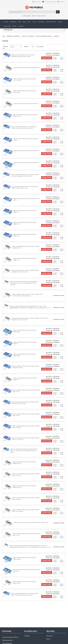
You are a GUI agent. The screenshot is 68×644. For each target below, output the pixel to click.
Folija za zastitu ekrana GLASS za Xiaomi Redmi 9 (25, 343)
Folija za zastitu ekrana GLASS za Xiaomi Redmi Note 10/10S (26, 415)
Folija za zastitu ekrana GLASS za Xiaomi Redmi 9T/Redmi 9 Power (25, 367)
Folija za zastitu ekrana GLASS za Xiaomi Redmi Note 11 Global (26, 427)
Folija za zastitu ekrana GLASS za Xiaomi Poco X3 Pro (26, 199)
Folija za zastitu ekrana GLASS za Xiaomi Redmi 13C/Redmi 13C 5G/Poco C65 (25, 271)
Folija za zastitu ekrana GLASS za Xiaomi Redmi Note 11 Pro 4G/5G (25, 439)
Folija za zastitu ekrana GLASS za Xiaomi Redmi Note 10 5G (26, 391)
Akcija (24, 22)
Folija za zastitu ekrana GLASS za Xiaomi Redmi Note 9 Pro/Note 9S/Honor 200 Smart (24, 594)
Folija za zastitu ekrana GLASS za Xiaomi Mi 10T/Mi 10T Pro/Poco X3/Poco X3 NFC (23, 127)
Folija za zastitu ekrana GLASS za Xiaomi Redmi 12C (25, 259)
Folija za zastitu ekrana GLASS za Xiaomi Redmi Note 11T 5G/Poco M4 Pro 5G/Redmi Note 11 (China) (24, 451)
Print (19, 22)
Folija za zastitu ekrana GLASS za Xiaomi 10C (27, 68)
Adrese (48, 639)
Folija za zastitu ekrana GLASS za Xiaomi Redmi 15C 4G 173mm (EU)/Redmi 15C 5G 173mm (30, 319)
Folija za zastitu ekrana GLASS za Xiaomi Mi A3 (26, 163)
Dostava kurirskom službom (10, 637)
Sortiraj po (5, 47)
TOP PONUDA (41, 22)
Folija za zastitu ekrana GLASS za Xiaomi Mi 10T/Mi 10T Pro (25, 116)
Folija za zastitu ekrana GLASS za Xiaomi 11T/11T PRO (24, 80)
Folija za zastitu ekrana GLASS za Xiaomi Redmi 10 (25, 211)
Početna (6, 22)
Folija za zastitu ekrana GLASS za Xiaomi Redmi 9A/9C (24, 355)
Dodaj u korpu (47, 58)
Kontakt (14, 26)
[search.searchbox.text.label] (32, 12)
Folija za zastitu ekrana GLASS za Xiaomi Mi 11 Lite (26, 139)
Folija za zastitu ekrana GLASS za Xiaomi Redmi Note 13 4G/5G (26, 499)
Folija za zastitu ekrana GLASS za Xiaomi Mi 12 (26, 151)
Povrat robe (7, 26)
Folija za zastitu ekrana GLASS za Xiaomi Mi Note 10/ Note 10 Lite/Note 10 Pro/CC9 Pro (25, 175)
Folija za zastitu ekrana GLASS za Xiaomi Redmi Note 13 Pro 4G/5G (25, 510)
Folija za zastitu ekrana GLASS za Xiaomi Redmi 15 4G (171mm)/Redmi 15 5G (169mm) (27, 295)
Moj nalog (49, 636)
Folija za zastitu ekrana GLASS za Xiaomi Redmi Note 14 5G (26, 534)
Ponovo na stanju (51, 22)
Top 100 (34, 22)
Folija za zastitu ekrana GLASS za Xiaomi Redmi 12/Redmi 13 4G (26, 247)
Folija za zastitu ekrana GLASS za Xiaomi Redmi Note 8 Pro (26, 570)
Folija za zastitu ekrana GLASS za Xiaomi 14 (26, 104)
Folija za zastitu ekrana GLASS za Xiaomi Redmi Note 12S (24, 487)
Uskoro (60, 22)
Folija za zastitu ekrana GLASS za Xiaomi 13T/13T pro (25, 92)
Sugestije (21, 26)
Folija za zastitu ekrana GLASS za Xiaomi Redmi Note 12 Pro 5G (26, 475)
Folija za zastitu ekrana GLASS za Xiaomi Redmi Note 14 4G (31, 522)
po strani (40, 47)
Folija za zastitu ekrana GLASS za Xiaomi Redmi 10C (25, 235)
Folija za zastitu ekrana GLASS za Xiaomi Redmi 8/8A (25, 331)
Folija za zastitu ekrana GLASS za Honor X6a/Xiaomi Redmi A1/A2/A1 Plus (23, 56)
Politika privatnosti (7, 640)
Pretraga (27, 636)
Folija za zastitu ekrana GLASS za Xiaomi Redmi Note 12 (24, 463)
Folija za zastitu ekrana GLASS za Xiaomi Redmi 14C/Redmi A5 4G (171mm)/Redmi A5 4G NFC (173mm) (24, 283)
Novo (29, 22)
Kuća (4, 36)
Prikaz (26, 47)
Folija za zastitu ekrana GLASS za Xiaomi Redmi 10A (25, 223)
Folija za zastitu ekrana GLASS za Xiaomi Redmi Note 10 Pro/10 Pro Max (25, 403)
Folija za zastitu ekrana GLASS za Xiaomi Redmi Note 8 (24, 558)
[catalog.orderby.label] (16, 47)
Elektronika (13, 22)
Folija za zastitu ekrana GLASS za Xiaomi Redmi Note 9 (24, 582)
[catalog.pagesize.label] (33, 47)
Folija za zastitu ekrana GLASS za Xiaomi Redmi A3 (25, 379)
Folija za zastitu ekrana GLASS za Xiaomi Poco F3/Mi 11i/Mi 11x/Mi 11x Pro (25, 187)
